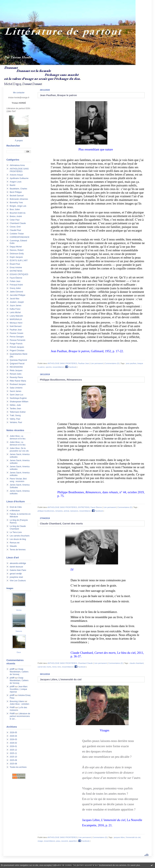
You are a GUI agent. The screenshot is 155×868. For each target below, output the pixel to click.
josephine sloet (16, 577)
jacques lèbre (119, 837)
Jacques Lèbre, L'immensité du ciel (61, 679)
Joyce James (15, 306)
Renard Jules (16, 374)
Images (10, 588)
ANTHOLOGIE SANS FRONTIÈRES (62, 363)
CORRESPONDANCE (20, 237)
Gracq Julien (15, 288)
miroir (54, 667)
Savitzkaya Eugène (18, 398)
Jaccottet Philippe (17, 295)
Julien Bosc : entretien (19, 704)
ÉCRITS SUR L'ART (19, 261)
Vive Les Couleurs (18, 581)
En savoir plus (134, 865)
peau (58, 841)
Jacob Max (15, 299)
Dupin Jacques (16, 257)
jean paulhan (131, 363)
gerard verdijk (16, 574)
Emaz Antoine (16, 267)
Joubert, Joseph (17, 302)
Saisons (19, 631)
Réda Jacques (16, 370)
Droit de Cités (16, 507)
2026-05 (13, 733)
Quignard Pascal (17, 364)
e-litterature (15, 511)
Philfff (12, 707)
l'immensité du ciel (133, 837)
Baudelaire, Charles (18, 189)
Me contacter (19, 93)
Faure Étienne (16, 278)
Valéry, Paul (15, 419)
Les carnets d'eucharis (20, 536)
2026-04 (13, 736)
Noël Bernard (16, 326)
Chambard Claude (18, 223)
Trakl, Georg (15, 415)
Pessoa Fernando (18, 340)
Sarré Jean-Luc (16, 395)
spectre (49, 367)
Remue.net (15, 543)
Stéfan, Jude (15, 405)
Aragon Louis (16, 182)
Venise (19, 610)
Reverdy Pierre (16, 377)
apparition (73, 841)
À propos (19, 141)
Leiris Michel (15, 312)
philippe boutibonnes (46, 511)
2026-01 (13, 746)
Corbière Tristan (17, 234)
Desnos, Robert (17, 250)
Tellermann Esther (18, 412)
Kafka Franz (15, 309)
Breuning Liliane (17, 701)
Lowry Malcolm (16, 316)
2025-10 (13, 757)
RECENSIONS (16, 367)
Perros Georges (17, 337)
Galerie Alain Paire (18, 570)
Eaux (19, 652)
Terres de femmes (18, 550)
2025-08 (13, 764)
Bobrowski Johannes (19, 199)
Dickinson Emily (17, 254)
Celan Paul (15, 220)
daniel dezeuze (16, 567)
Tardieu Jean (15, 409)
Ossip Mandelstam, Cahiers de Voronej (19, 672)
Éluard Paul (15, 264)
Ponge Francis (16, 344)
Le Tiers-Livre (16, 532)
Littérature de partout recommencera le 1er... (20, 716)
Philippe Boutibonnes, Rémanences (61, 380)
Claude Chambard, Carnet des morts (61, 523)
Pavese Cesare (16, 333)
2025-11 (13, 753)
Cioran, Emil (15, 227)
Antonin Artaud (16, 175)
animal (66, 511)
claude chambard (137, 663)
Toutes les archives (18, 767)
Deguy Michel (16, 247)
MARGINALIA (16, 319)
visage (40, 841)
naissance (74, 511)
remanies (59, 511)
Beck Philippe (16, 192)
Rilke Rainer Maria (18, 381)
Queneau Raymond (18, 360)
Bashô (13, 185)
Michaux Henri (16, 323)
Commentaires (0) (112, 363)
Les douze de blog (18, 539)
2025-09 (13, 760)
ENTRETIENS (16, 271)
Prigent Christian (17, 351)
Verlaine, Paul (16, 422)
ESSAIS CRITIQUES (19, 274)
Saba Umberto (16, 388)
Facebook (71, 367)
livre (59, 667)
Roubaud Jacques (18, 384)
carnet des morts (44, 667)
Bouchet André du (18, 213)
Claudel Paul (15, 230)
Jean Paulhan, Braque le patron (58, 95)
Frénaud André (16, 285)
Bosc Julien (15, 209)
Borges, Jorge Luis (18, 206)
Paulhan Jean (16, 330)
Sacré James (15, 391)
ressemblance (58, 367)
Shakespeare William (19, 402)
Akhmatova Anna (17, 165)
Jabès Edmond (16, 292)
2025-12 (13, 750)
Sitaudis (13, 546)
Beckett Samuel (17, 196)
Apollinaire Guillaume (19, 178)
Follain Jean (15, 281)
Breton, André (16, 216)
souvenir (65, 841)
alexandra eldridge (18, 563)
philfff (12, 669)
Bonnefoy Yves (16, 203)
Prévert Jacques (17, 347)
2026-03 (13, 739)
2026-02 (13, 743)
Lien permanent (97, 363)
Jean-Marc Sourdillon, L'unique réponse (19, 689)
